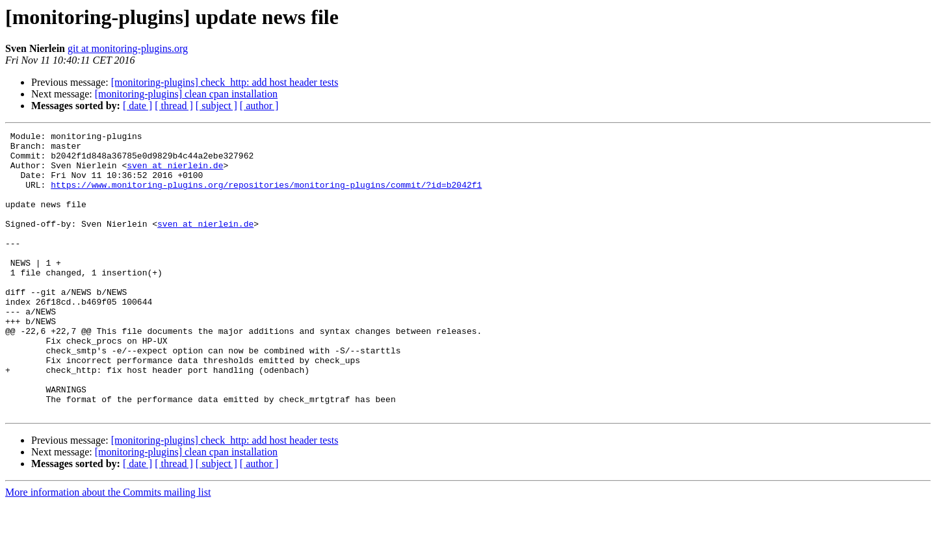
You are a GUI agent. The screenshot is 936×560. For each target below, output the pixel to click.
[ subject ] (216, 106)
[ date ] (137, 106)
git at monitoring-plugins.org (128, 48)
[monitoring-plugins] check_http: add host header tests (225, 82)
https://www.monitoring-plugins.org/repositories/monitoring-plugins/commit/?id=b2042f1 (266, 196)
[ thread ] (174, 106)
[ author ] (259, 106)
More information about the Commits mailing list (108, 549)
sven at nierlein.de (175, 173)
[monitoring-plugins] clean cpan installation (186, 94)
